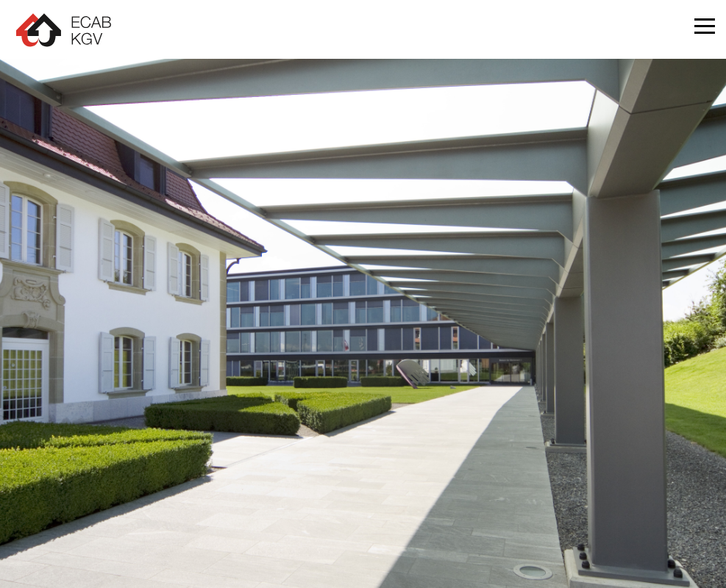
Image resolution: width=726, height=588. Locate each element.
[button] (705, 29)
